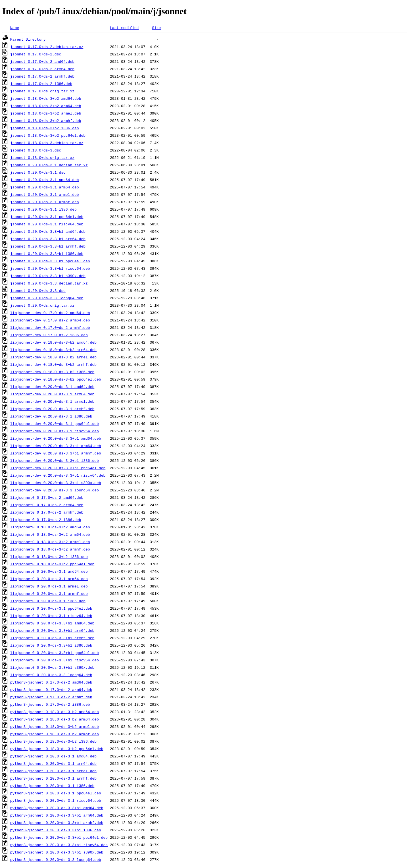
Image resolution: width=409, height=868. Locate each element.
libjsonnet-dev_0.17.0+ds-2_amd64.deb (50, 313)
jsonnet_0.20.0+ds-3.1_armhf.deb (45, 202)
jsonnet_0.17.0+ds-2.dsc (36, 54)
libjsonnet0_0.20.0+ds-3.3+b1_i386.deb (51, 645)
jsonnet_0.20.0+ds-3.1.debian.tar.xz (49, 165)
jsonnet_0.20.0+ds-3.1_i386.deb (43, 209)
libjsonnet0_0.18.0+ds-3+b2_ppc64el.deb (52, 564)
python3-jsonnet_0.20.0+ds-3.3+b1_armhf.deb (57, 823)
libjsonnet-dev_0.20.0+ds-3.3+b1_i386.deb (55, 460)
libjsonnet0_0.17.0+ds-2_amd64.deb (47, 497)
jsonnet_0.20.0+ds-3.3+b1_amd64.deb (48, 231)
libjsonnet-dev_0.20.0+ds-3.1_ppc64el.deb (55, 423)
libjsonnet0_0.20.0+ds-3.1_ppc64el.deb (51, 608)
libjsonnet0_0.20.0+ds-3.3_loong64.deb (51, 675)
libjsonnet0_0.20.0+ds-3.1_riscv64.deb (51, 616)
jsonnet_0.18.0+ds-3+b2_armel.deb (46, 113)
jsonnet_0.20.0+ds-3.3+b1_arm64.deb (48, 239)
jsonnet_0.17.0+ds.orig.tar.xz (42, 91)
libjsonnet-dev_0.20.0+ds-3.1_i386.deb (51, 416)
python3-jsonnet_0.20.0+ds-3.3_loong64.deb (56, 859)
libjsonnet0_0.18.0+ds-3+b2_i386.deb (49, 556)
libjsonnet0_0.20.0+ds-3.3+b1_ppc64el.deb (55, 653)
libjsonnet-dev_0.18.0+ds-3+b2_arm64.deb (53, 350)
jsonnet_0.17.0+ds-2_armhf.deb (42, 76)
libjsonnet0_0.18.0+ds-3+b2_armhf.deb (50, 549)
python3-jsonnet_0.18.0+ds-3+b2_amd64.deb (55, 712)
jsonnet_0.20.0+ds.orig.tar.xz (42, 305)
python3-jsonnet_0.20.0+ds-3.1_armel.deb (53, 771)
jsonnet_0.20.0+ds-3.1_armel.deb (45, 194)
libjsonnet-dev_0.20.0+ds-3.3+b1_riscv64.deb (58, 475)
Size (156, 28)
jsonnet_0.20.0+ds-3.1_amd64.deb (45, 180)
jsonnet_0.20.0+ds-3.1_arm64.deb (45, 187)
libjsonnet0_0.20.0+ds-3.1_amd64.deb (49, 571)
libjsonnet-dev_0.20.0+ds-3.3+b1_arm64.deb (56, 446)
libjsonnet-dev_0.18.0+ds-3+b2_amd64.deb (53, 342)
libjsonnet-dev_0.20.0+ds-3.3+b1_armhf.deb (56, 453)
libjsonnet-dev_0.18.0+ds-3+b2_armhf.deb (53, 364)
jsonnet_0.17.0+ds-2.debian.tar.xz (47, 47)
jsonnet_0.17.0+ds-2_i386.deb (41, 84)
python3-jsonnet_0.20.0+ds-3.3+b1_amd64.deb (57, 808)
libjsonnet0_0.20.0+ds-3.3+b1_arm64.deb (52, 630)
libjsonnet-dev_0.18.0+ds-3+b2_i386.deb (52, 372)
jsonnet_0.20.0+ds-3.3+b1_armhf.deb (48, 246)
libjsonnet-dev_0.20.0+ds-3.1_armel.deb (52, 401)
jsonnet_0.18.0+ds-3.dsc (36, 150)
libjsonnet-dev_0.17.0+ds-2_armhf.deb (50, 327)
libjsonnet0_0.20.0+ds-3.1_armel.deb (49, 586)
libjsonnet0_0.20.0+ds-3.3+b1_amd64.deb (52, 623)
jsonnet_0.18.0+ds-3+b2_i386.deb (45, 128)
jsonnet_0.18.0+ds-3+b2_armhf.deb (46, 121)
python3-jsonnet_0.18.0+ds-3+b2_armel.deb (55, 726)
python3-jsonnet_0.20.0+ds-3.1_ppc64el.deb (56, 793)
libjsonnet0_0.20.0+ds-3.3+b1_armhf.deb (52, 638)
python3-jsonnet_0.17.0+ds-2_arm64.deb (51, 690)
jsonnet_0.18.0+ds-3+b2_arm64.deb (46, 106)
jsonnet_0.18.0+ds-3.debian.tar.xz (47, 143)
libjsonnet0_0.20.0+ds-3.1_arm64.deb (49, 579)
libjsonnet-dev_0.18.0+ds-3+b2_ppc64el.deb (56, 379)
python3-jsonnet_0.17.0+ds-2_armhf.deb (51, 697)
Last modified (124, 28)
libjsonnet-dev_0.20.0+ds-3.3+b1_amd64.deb (56, 438)
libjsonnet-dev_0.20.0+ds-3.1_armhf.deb (52, 409)
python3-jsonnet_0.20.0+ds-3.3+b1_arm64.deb (57, 815)
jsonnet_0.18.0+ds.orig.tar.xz (42, 157)
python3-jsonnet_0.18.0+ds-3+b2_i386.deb (53, 741)
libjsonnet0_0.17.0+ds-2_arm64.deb (47, 505)
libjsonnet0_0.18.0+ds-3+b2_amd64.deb (50, 527)
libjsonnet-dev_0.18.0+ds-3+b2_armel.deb (53, 357)
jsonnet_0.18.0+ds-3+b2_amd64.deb (46, 98)
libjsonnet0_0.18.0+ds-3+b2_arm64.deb (50, 534)
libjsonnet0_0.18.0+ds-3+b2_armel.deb (50, 542)
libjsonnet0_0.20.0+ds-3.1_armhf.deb (49, 593)
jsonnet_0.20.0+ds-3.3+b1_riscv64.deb (50, 268)
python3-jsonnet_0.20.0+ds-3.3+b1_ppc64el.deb (59, 837)
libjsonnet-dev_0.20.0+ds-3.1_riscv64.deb (55, 431)
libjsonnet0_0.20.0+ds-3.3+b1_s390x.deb (52, 667)
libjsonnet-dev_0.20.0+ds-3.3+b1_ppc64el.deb (58, 468)
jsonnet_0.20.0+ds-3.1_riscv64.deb (47, 224)
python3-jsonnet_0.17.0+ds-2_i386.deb (50, 704)
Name (15, 28)
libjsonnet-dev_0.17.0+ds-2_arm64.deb (50, 320)
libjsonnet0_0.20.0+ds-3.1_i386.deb (48, 601)
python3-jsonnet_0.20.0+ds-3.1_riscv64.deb (56, 800)
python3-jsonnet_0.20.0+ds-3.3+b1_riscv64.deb (59, 845)
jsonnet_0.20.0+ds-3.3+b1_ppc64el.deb (50, 261)
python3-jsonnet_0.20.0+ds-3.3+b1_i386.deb (56, 830)
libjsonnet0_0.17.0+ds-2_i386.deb (46, 520)
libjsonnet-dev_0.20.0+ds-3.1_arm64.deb (52, 394)
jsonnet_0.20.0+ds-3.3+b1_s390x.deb (48, 276)
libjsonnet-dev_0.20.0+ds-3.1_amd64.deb (52, 387)
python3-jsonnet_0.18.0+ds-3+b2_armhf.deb (55, 734)
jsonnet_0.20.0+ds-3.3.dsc (38, 290)
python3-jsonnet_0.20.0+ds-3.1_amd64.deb (53, 756)
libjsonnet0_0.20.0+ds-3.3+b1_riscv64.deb (55, 660)
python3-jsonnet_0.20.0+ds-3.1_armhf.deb (53, 778)
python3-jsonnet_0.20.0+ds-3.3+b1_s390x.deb (57, 852)
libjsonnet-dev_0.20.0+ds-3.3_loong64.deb (55, 490)
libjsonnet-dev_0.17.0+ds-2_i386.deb (49, 335)
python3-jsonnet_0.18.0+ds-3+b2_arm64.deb (55, 719)
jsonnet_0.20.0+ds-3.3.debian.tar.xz (49, 283)
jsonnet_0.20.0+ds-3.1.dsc (38, 172)
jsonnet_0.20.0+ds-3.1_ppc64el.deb (47, 217)
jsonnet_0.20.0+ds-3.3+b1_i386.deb (47, 254)
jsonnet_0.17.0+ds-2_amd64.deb (42, 61)
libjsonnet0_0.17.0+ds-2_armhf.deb (47, 512)
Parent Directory (28, 39)
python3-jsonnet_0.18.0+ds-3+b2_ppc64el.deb (57, 749)
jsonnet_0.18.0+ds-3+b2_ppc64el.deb (48, 135)
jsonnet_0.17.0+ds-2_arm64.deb (42, 69)
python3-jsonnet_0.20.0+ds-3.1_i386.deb (52, 786)
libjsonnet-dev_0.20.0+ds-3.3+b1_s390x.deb (56, 483)
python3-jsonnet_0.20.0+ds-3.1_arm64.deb (53, 763)
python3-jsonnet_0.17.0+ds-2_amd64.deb (51, 682)
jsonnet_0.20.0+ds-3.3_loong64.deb (47, 298)
